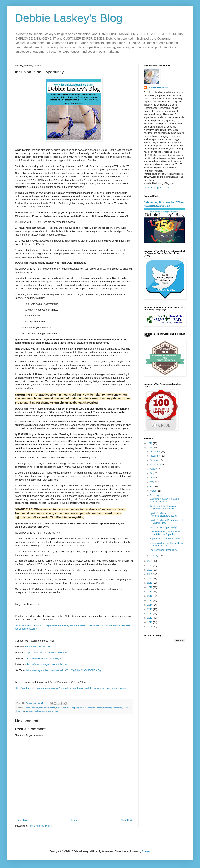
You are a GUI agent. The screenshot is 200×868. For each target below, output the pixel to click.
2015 (150, 600)
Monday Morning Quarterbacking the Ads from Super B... (166, 533)
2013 (150, 609)
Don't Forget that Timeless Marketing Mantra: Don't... (164, 507)
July (152, 473)
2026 (150, 443)
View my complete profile (156, 188)
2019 (150, 583)
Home (74, 820)
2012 (150, 614)
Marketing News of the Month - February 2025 (165, 500)
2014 (150, 605)
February (155, 495)
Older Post (126, 820)
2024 (150, 561)
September (156, 465)
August (154, 469)
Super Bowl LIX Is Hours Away (165, 539)
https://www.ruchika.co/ (38, 647)
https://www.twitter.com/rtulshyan (44, 658)
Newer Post (22, 820)
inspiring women (95, 708)
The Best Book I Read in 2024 (164, 550)
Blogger (146, 851)
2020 (150, 579)
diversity (27, 708)
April (153, 486)
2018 (150, 587)
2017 (150, 592)
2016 (150, 596)
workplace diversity (51, 711)
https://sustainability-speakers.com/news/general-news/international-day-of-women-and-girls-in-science (71, 688)
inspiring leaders (79, 708)
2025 (150, 448)
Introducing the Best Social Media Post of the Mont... (166, 544)
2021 (150, 574)
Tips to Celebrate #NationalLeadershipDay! (164, 515)
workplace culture (33, 711)
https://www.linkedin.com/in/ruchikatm (46, 652)
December (156, 452)
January (154, 556)
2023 (150, 566)
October (154, 460)
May (153, 482)
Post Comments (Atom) (40, 826)
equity (53, 708)
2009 (150, 627)
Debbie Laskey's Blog (69, 18)
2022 (150, 570)
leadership (108, 708)
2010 (150, 622)
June (153, 478)
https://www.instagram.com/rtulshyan (47, 664)
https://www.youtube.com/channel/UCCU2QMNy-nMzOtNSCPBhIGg (63, 670)
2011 (150, 618)
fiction (59, 708)
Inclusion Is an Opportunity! (163, 527)
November (156, 456)
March (154, 491)
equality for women (40, 708)
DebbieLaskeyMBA (158, 87)
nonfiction (118, 708)
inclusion (67, 708)
